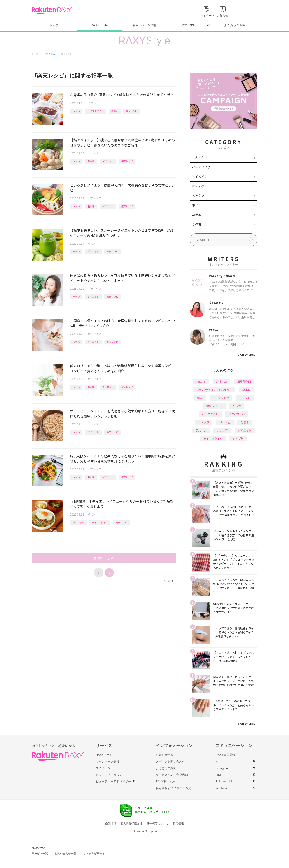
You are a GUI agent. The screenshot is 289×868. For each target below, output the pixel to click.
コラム (197, 215)
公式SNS (188, 25)
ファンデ (222, 430)
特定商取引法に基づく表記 (173, 788)
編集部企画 (244, 381)
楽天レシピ (132, 111)
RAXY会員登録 (225, 755)
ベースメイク (201, 167)
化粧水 (245, 422)
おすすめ (221, 381)
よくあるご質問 (235, 25)
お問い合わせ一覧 (65, 854)
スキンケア (200, 158)
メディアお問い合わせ (170, 762)
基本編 (91, 161)
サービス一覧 (40, 854)
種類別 (115, 111)
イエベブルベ (237, 414)
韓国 (200, 398)
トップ (54, 25)
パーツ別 (225, 422)
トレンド (245, 398)
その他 (92, 103)
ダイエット (108, 161)
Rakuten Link (224, 781)
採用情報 (178, 824)
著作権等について (158, 824)
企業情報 (111, 824)
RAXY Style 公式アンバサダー (214, 390)
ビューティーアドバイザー (113, 781)
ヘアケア (198, 196)
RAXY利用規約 (166, 781)
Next (169, 581)
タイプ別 (238, 438)
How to (76, 111)
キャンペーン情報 (144, 25)
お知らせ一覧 (165, 755)
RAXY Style (99, 25)
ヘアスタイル (210, 414)
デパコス (201, 430)
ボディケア (95, 153)
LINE (219, 775)
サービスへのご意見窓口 (172, 775)
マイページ (103, 768)
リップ (237, 406)
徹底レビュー (214, 406)
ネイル (197, 205)
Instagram (222, 768)
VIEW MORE (248, 355)
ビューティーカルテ (109, 775)
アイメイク (200, 177)
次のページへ (104, 558)
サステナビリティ (94, 854)
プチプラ (204, 422)
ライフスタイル (96, 111)
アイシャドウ (221, 398)
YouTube (221, 788)
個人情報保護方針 (131, 824)
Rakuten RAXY (52, 10)
